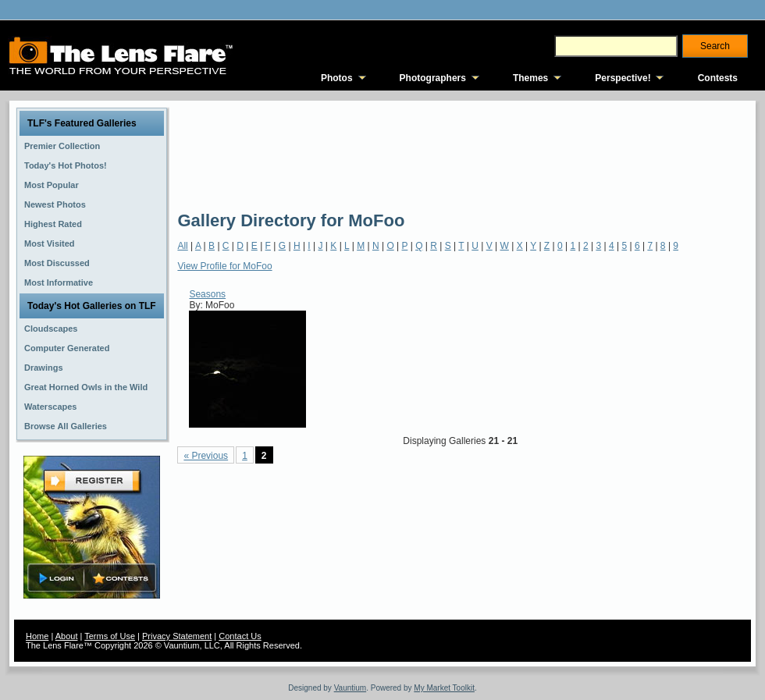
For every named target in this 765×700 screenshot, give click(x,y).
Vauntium (350, 688)
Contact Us (240, 636)
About (67, 636)
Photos (337, 78)
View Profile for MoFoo (224, 266)
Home (37, 636)
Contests (718, 78)
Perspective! (623, 78)
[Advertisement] (235, 154)
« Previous (206, 456)
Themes (530, 78)
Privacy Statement (177, 636)
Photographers (433, 78)
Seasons (207, 294)
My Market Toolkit (444, 688)
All (182, 246)
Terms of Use (110, 636)
